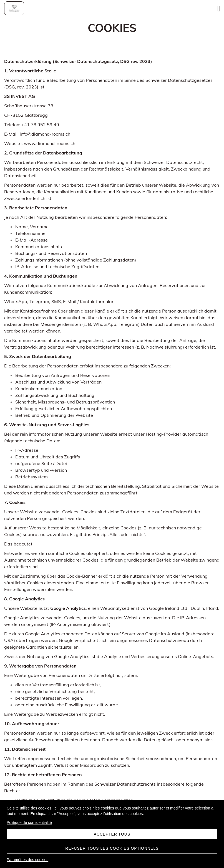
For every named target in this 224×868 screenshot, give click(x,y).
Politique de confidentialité (29, 823)
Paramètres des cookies (27, 860)
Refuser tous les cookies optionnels (112, 848)
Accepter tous (112, 834)
